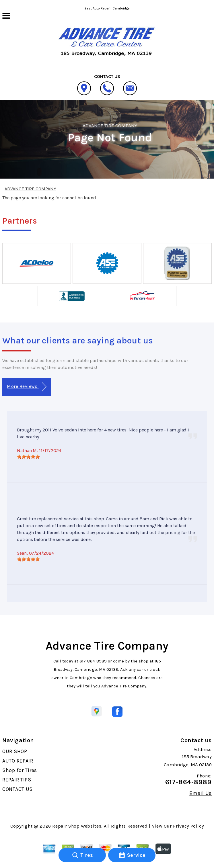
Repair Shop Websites (77, 826)
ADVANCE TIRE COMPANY (110, 126)
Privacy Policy (188, 826)
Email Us (201, 793)
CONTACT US (17, 789)
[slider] (28, 457)
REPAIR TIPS (17, 780)
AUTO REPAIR (18, 761)
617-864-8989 (93, 661)
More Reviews (27, 387)
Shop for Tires (20, 770)
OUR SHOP (15, 751)
